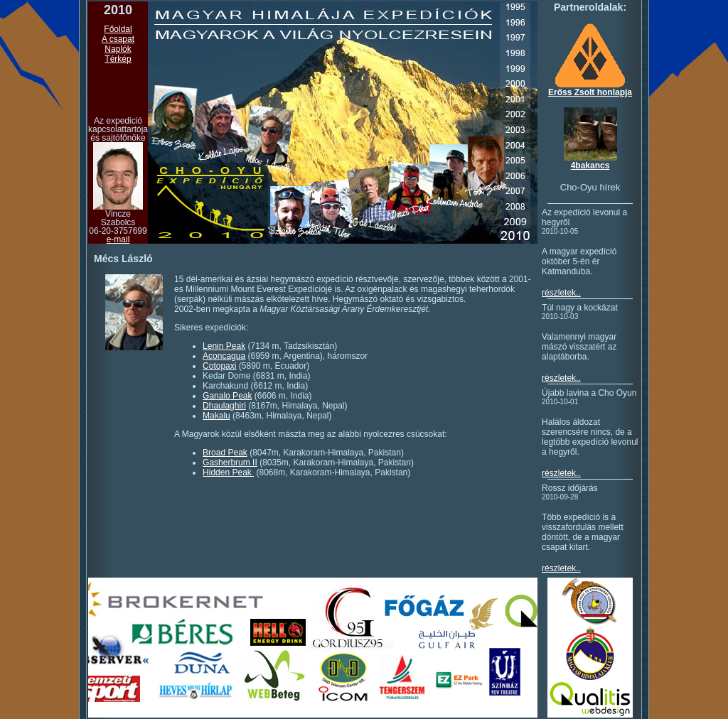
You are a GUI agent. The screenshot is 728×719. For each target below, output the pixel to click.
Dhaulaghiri (224, 406)
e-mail (118, 239)
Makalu (216, 416)
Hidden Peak (228, 472)
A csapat (118, 39)
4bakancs (590, 166)
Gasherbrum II (230, 463)
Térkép (118, 59)
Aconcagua (224, 356)
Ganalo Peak (227, 396)
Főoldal (118, 29)
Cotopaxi (219, 366)
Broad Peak (225, 453)
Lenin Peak (224, 346)
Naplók (118, 49)
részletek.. (561, 293)
